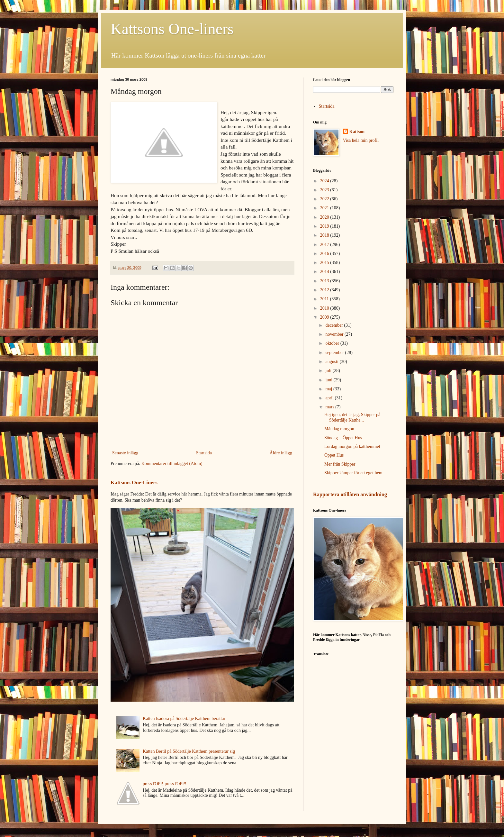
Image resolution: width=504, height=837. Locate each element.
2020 (325, 217)
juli (329, 371)
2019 (325, 226)
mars (330, 407)
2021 (325, 208)
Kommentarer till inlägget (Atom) (172, 464)
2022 (325, 199)
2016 (325, 254)
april (330, 398)
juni (329, 380)
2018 (325, 235)
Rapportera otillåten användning (350, 494)
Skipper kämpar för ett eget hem (353, 473)
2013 (325, 281)
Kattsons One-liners (172, 29)
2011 (325, 299)
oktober (333, 343)
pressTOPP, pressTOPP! (165, 784)
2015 (325, 263)
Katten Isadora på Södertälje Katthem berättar (184, 719)
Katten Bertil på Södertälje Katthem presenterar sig (189, 751)
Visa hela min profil (361, 140)
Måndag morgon (339, 429)
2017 (325, 245)
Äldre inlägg (281, 453)
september (335, 353)
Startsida (204, 453)
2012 (325, 290)
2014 (325, 272)
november (335, 334)
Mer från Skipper (340, 464)
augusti (332, 362)
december (335, 325)
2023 (325, 190)
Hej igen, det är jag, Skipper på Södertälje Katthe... (352, 417)
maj (329, 389)
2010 (325, 308)
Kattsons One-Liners (134, 482)
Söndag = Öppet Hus (343, 438)
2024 (325, 181)
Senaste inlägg (125, 453)
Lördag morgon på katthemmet (352, 446)
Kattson (357, 132)
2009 (325, 317)
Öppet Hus (334, 455)
